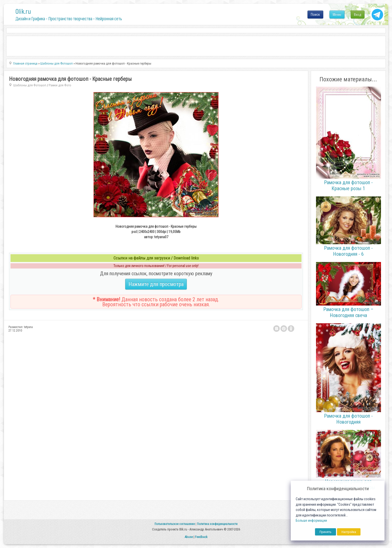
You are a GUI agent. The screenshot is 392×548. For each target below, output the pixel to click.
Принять (325, 532)
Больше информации (311, 521)
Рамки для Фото (60, 85)
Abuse (189, 537)
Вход (358, 15)
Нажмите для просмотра (156, 284)
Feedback (201, 537)
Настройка (349, 532)
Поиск (315, 15)
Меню (337, 15)
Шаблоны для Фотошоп (30, 85)
